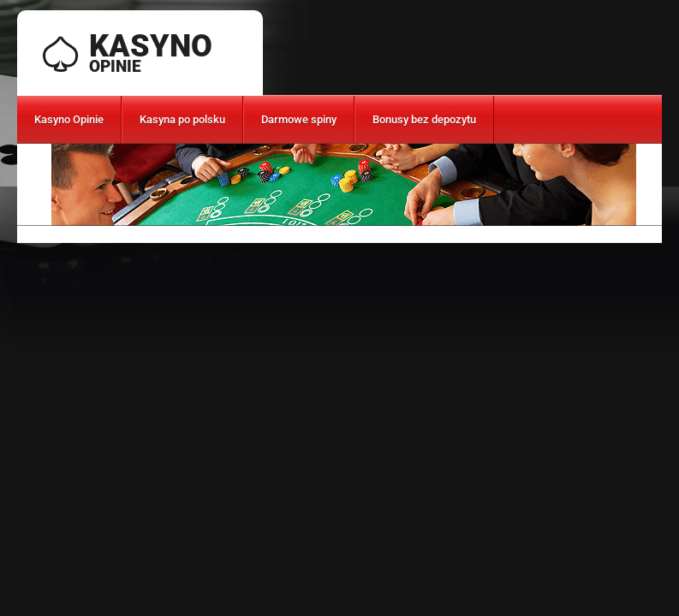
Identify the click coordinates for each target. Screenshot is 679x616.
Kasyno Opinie (69, 119)
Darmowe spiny (299, 119)
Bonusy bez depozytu (424, 119)
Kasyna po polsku (182, 119)
